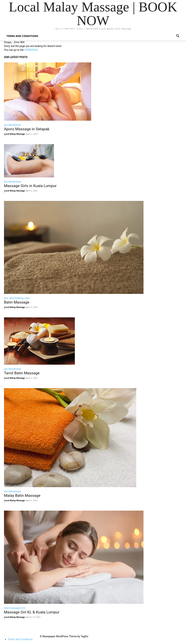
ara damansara (12, 125)
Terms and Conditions (22, 36)
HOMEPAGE (31, 50)
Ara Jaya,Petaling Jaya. (17, 298)
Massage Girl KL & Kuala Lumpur (32, 612)
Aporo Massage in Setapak (27, 129)
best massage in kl (15, 608)
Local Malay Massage (14, 134)
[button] (178, 36)
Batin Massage (17, 302)
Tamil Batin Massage (22, 373)
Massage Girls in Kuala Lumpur (30, 186)
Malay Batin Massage (22, 496)
